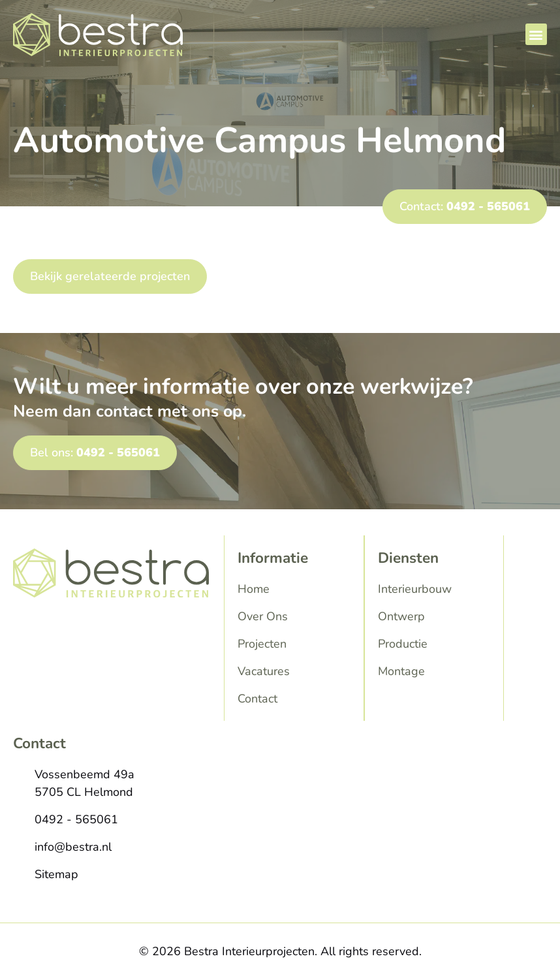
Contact (257, 699)
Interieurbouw (415, 589)
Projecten (262, 644)
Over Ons (263, 616)
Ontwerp (401, 616)
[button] (536, 34)
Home (254, 589)
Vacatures (264, 671)
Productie (403, 644)
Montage (401, 671)
